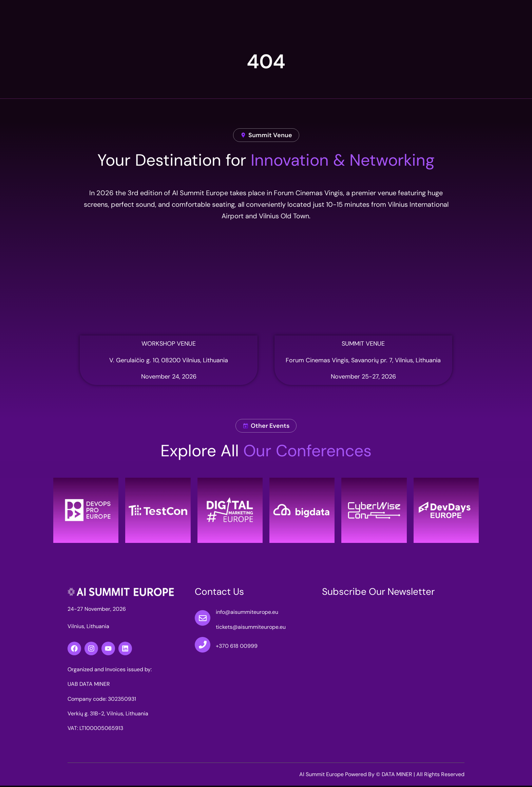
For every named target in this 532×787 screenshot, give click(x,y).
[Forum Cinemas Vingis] (363, 286)
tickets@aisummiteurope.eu (251, 628)
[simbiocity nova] (169, 286)
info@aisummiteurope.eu (247, 613)
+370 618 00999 (237, 647)
